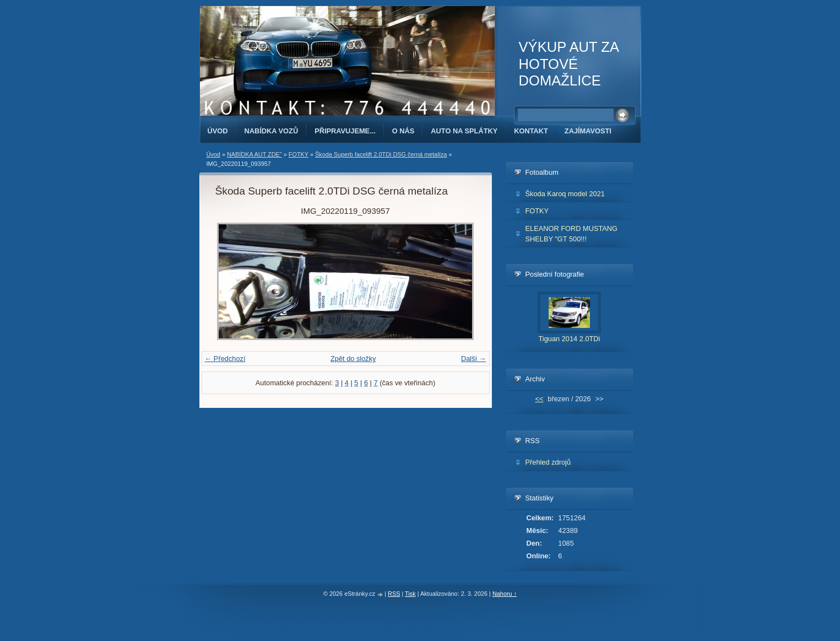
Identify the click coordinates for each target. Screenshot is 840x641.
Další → (474, 359)
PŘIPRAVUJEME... (345, 131)
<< (539, 399)
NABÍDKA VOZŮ (271, 131)
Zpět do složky (353, 359)
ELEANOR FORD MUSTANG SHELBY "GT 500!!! (572, 234)
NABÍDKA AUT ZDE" (254, 154)
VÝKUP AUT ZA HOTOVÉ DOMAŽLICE (569, 64)
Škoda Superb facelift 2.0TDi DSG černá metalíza (381, 154)
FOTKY (299, 154)
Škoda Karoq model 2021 (565, 194)
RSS (394, 594)
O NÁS (403, 131)
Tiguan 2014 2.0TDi (570, 339)
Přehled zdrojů (548, 462)
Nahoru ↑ (505, 594)
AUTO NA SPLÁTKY (464, 131)
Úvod (218, 131)
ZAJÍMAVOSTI (588, 131)
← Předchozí (225, 359)
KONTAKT (531, 131)
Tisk (410, 594)
